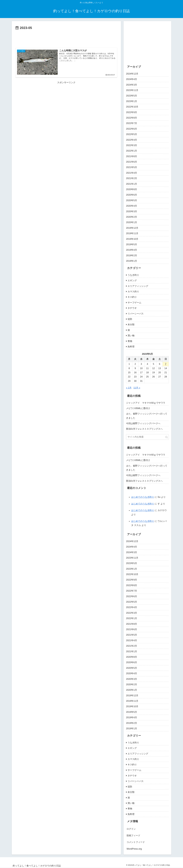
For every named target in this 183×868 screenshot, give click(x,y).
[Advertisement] (66, 38)
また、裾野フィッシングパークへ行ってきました (147, 416)
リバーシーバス (136, 314)
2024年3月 (132, 85)
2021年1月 (132, 184)
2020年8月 (132, 189)
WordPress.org (134, 849)
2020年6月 (132, 195)
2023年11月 (132, 90)
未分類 (131, 325)
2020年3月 (132, 211)
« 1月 (129, 388)
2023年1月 (132, 101)
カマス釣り (133, 292)
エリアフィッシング (138, 286)
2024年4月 (132, 79)
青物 (130, 341)
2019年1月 (132, 261)
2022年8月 (132, 118)
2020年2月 (132, 217)
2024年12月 (132, 74)
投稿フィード (133, 836)
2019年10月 (132, 239)
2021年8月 (132, 156)
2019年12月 (132, 228)
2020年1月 (132, 222)
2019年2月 (132, 255)
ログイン (131, 829)
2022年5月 (132, 134)
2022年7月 (132, 123)
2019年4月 (132, 250)
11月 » (137, 388)
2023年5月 (132, 96)
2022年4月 (132, 140)
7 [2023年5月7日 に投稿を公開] (166, 364)
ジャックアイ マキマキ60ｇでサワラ (146, 403)
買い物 (131, 336)
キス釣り (132, 297)
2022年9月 (132, 112)
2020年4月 (132, 206)
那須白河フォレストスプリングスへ (144, 429)
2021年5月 (132, 167)
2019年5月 (132, 244)
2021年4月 (132, 173)
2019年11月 (132, 233)
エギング (132, 280)
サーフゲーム (134, 303)
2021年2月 (132, 178)
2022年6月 (132, 129)
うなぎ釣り (133, 275)
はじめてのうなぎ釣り (143, 497)
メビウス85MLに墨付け (138, 408)
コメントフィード (136, 842)
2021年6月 (132, 162)
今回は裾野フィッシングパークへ (143, 423)
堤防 (130, 319)
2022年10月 (132, 107)
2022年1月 (132, 151)
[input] (147, 437)
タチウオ (132, 308)
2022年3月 (132, 145)
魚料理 (131, 347)
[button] (167, 437)
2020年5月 (132, 200)
